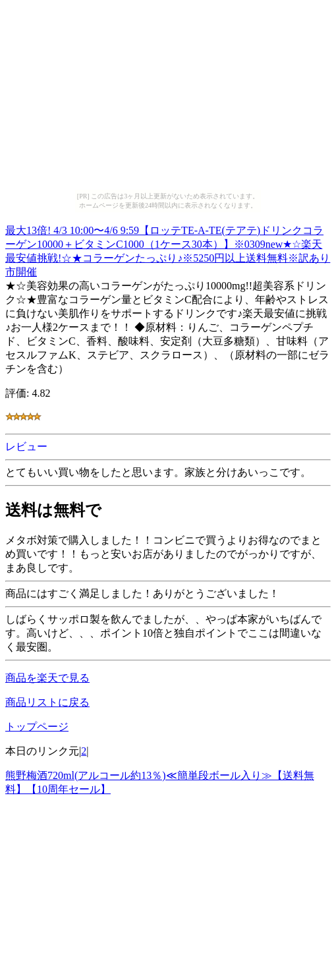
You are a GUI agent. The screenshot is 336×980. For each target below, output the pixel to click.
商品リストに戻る (47, 702)
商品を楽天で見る (47, 678)
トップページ (37, 727)
